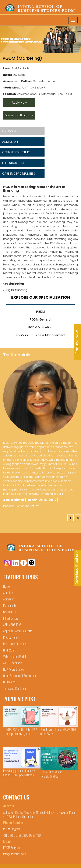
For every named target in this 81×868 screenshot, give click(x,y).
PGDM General (40, 319)
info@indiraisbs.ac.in (15, 854)
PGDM (41, 312)
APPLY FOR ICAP (12, 624)
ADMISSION (10, 142)
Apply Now (19, 103)
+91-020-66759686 (15, 835)
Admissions (9, 599)
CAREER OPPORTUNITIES (19, 174)
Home (6, 586)
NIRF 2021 (9, 650)
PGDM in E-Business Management (41, 335)
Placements (10, 605)
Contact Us (9, 612)
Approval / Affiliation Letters (19, 631)
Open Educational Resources (19, 676)
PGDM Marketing (40, 327)
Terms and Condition (15, 688)
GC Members (10, 682)
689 (32, 835)
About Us (8, 593)
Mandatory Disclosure (15, 644)
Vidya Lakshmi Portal (15, 656)
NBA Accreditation (14, 669)
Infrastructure (11, 618)
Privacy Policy (11, 637)
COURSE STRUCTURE (16, 152)
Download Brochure (19, 115)
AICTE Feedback (12, 663)
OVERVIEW (9, 131)
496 (38, 835)
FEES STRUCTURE (13, 163)
